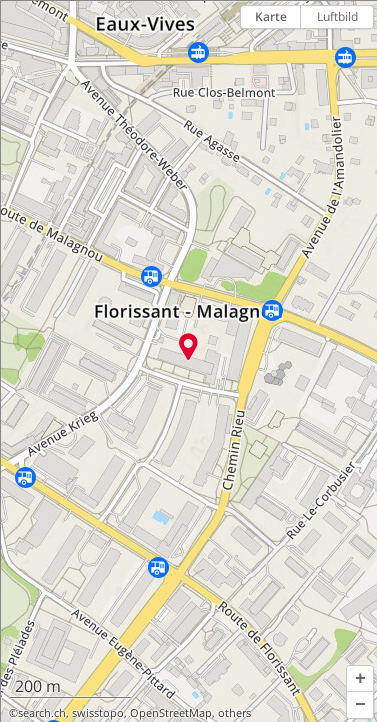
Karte (271, 16)
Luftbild (337, 16)
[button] (360, 679)
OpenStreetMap (171, 713)
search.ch (42, 713)
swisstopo (98, 713)
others (234, 713)
